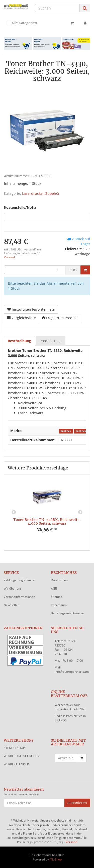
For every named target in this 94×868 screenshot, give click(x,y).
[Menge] (35, 270)
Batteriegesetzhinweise (67, 613)
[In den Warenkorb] (85, 270)
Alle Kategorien (22, 23)
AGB (54, 588)
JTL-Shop (56, 859)
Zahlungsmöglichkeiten (20, 580)
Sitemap (57, 597)
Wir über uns (13, 588)
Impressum (59, 605)
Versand (9, 257)
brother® (82, 431)
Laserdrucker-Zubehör (41, 193)
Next (80, 512)
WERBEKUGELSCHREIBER (21, 756)
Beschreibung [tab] (19, 341)
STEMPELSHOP (14, 748)
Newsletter (11, 605)
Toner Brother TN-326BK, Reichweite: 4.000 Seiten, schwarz (47, 522)
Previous (14, 512)
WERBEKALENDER (16, 764)
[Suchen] (57, 8)
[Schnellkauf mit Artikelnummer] (66, 758)
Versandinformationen (19, 597)
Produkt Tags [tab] (51, 341)
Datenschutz (60, 580)
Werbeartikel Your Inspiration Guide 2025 (70, 707)
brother (66, 431)
